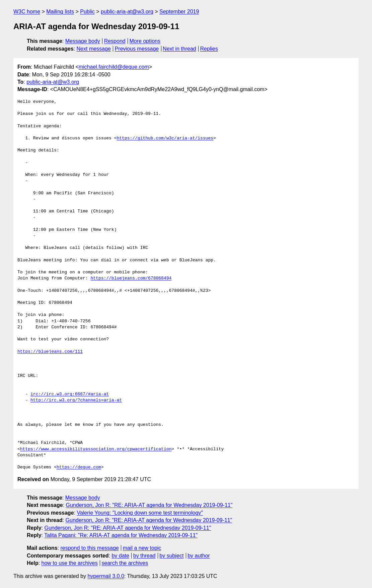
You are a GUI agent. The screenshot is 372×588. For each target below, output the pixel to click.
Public (87, 12)
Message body (83, 41)
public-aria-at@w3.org (127, 12)
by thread (144, 556)
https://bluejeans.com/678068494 (131, 278)
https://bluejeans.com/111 (50, 352)
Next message (94, 49)
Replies (209, 49)
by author (199, 556)
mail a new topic (142, 548)
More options (145, 41)
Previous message (137, 49)
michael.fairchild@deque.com (114, 67)
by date (120, 556)
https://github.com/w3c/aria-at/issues (165, 138)
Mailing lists (60, 12)
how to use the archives (70, 563)
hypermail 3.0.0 (106, 576)
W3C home (27, 12)
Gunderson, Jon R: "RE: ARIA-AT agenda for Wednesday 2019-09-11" (149, 505)
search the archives (125, 563)
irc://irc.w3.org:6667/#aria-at (70, 394)
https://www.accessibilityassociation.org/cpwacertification (96, 449)
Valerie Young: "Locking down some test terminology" (140, 513)
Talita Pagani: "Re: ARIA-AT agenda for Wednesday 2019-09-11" (121, 535)
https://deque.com (79, 467)
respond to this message (89, 548)
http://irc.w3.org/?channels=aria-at (76, 400)
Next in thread (179, 49)
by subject (171, 556)
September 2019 (179, 12)
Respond (115, 41)
